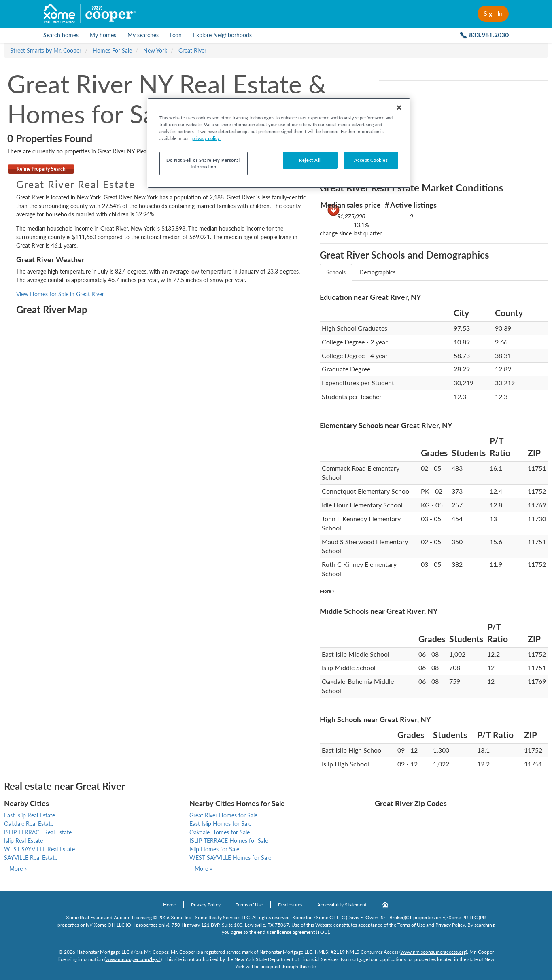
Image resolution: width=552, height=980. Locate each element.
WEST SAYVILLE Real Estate (39, 849)
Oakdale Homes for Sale (220, 832)
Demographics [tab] (377, 272)
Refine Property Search (41, 169)
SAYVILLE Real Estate (31, 858)
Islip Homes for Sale (214, 849)
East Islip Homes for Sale (220, 824)
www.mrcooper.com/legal (133, 959)
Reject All (310, 160)
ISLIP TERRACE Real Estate (38, 832)
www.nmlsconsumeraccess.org (433, 952)
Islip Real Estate (23, 841)
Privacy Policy (206, 905)
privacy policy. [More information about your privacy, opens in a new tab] (207, 138)
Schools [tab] (336, 272)
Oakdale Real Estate (29, 824)
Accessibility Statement (342, 905)
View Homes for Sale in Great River (60, 294)
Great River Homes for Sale (223, 815)
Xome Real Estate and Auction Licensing (109, 917)
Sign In (493, 13)
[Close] (399, 108)
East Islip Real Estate (30, 815)
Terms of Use (249, 905)
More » (327, 591)
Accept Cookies (371, 160)
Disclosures (290, 905)
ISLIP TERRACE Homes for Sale (229, 841)
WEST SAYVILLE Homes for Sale (230, 858)
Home (170, 905)
